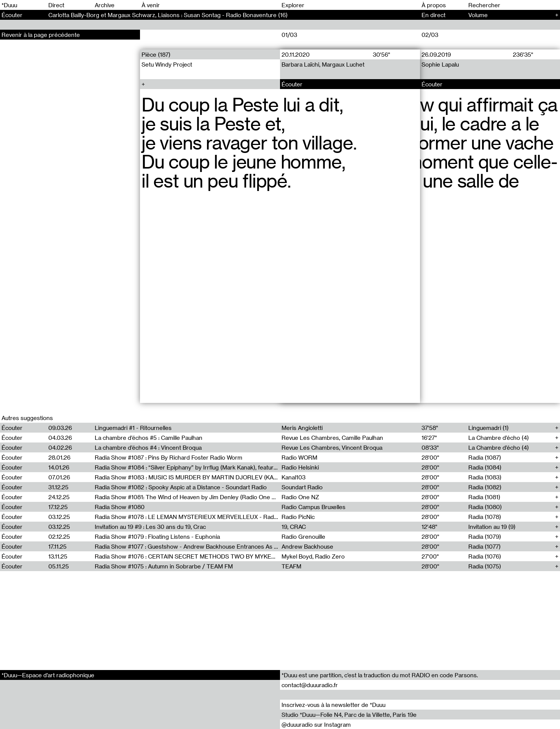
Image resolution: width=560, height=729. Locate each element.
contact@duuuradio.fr (310, 685)
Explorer (293, 5)
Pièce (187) (156, 54)
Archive (105, 5)
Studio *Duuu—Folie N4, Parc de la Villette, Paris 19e (349, 715)
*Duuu (9, 5)
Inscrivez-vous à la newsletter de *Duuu (333, 705)
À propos (434, 5)
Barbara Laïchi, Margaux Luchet (323, 64)
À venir (151, 5)
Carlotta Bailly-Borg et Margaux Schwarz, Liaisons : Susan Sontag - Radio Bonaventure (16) (168, 15)
